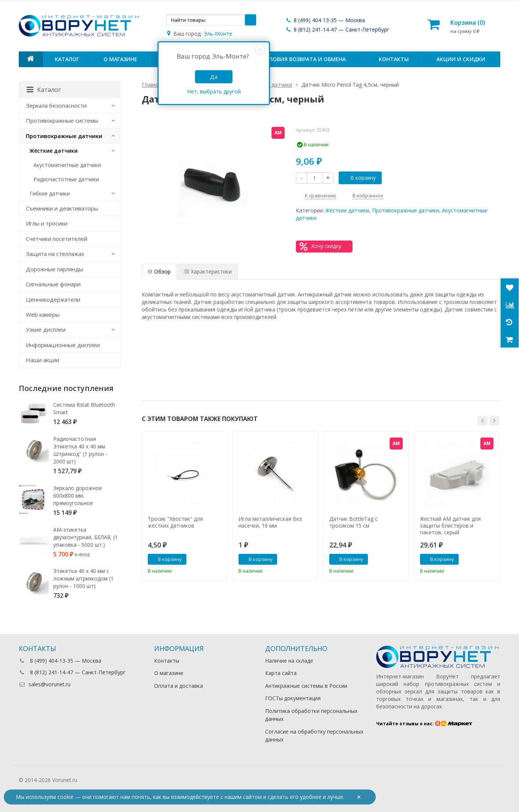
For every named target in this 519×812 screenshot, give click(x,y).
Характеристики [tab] (208, 271)
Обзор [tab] (159, 271)
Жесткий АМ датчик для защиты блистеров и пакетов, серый (450, 526)
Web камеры (43, 314)
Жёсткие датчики (347, 210)
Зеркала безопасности (56, 105)
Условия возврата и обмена (304, 59)
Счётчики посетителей (57, 239)
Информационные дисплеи (63, 345)
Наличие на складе (289, 661)
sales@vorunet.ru (45, 684)
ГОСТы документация (293, 698)
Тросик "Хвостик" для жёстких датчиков (175, 522)
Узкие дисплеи (46, 329)
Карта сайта (281, 673)
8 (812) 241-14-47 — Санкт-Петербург (337, 29)
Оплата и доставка (178, 686)
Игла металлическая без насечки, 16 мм (270, 522)
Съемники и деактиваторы (62, 208)
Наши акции (43, 360)
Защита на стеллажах (55, 254)
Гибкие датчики (50, 193)
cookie (65, 797)
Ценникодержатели (53, 299)
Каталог (67, 59)
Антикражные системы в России (306, 686)
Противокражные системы (62, 120)
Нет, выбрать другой (214, 91)
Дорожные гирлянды (55, 269)
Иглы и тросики (47, 223)
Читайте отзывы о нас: (424, 724)
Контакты (394, 59)
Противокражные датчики (406, 210)
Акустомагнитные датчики (67, 165)
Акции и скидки (461, 59)
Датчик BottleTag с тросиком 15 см (353, 522)
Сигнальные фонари (53, 284)
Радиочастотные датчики (66, 179)
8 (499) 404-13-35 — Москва (325, 20)
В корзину (359, 178)
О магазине (120, 59)
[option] (184, 506)
